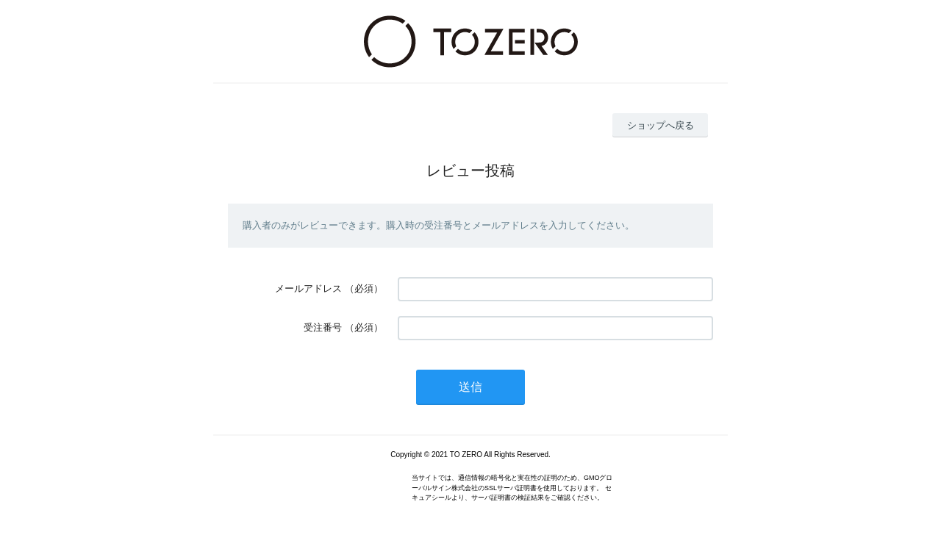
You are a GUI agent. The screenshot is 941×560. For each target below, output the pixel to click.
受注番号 (323, 327)
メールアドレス (308, 288)
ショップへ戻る (661, 125)
